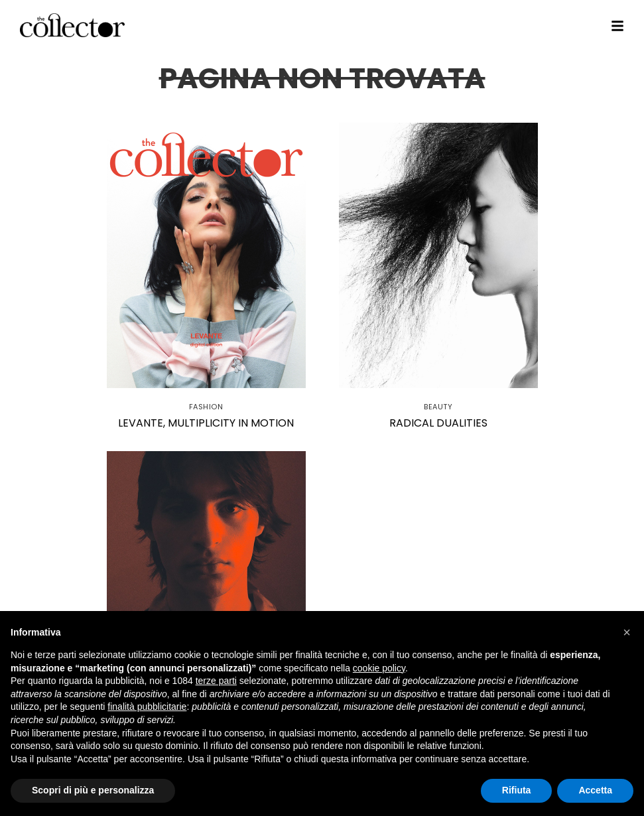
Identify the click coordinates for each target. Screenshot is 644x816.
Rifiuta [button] (517, 790)
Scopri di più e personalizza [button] (93, 790)
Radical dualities (438, 423)
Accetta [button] (595, 790)
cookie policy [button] (379, 668)
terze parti (216, 681)
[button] (627, 632)
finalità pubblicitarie (147, 707)
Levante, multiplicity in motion (206, 423)
